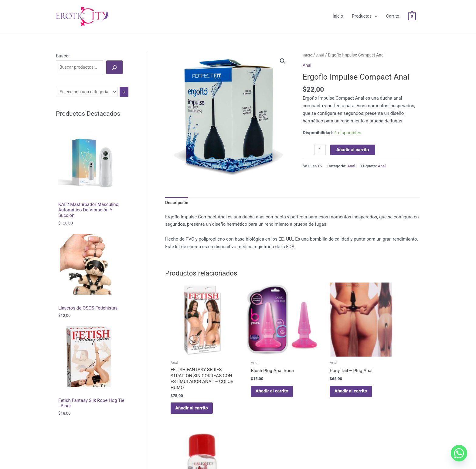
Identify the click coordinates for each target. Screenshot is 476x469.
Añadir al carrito (353, 142)
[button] (283, 54)
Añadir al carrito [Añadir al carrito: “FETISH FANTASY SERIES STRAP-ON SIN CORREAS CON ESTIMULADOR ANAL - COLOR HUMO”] (193, 392)
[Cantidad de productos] (320, 142)
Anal (321, 47)
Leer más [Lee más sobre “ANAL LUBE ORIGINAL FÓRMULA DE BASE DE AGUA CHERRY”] (382, 381)
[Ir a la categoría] (126, 85)
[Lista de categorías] (88, 85)
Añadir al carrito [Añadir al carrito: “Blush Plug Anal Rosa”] (258, 370)
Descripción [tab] (177, 195)
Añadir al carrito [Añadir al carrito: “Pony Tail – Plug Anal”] (324, 370)
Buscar (63, 48)
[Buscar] (114, 60)
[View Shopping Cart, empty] (411, 13)
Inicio (308, 47)
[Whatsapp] (459, 453)
